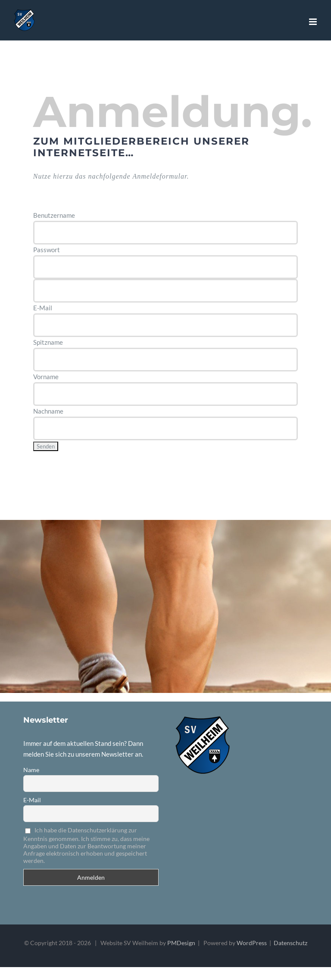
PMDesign (181, 943)
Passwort (47, 250)
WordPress (252, 943)
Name (31, 770)
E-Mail (43, 308)
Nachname (48, 411)
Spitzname (48, 342)
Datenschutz (290, 943)
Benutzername (54, 215)
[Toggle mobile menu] (314, 22)
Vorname (46, 377)
